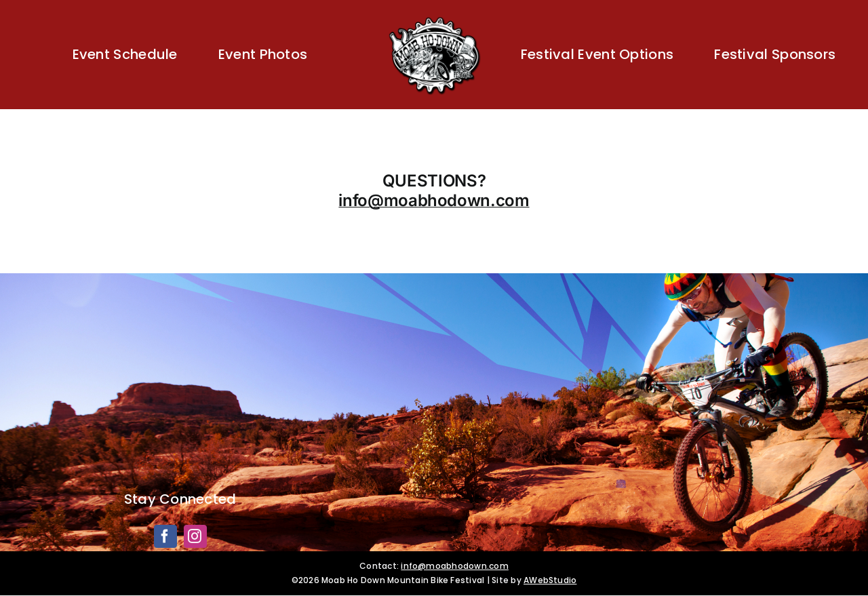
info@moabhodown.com (434, 200)
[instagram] (195, 536)
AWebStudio (550, 580)
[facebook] (165, 536)
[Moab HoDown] (434, 19)
